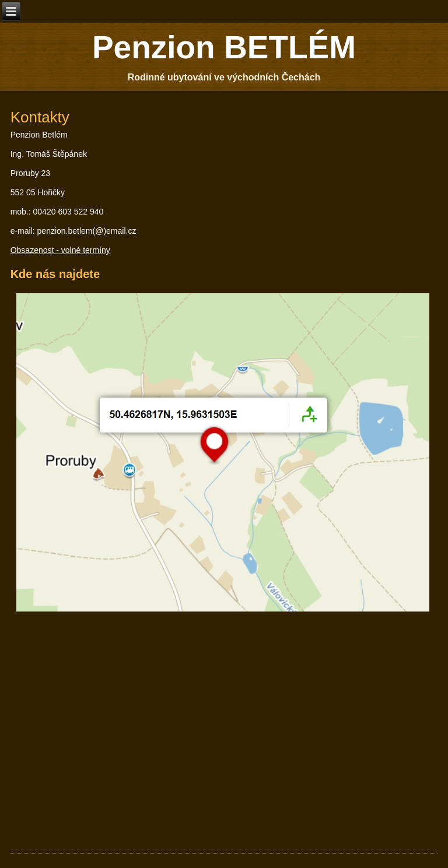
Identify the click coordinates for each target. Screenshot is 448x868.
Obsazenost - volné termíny (60, 250)
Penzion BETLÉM (224, 47)
